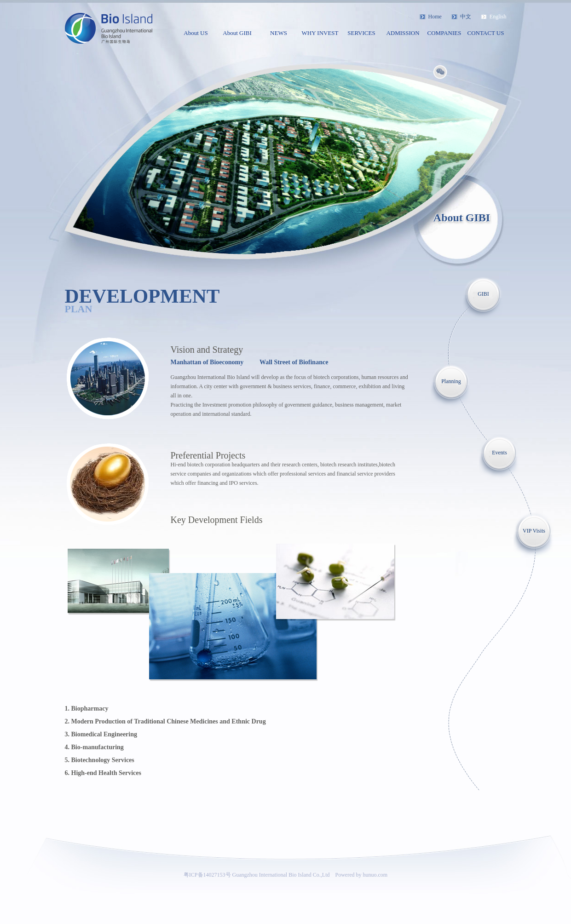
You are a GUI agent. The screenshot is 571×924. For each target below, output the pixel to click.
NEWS (279, 33)
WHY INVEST (320, 33)
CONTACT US (486, 33)
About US (196, 33)
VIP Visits (534, 531)
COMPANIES (444, 33)
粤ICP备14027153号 (207, 875)
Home (435, 17)
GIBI (483, 294)
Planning (451, 381)
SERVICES (361, 33)
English (498, 17)
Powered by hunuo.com (362, 875)
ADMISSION (403, 33)
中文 (466, 17)
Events (499, 453)
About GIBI (237, 33)
